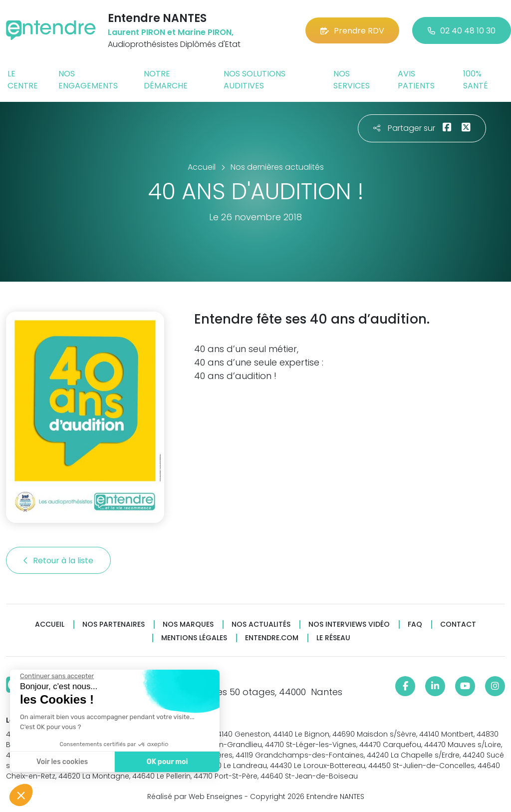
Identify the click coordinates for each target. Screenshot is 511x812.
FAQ (415, 624)
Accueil (50, 624)
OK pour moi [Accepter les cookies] (167, 762)
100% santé (476, 80)
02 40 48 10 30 (462, 31)
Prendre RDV (352, 31)
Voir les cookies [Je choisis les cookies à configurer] (62, 762)
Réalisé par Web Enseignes (195, 797)
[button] (21, 795)
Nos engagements (88, 80)
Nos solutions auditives (255, 80)
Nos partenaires (114, 624)
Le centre (23, 80)
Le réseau (333, 638)
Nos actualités (261, 624)
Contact (458, 624)
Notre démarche (166, 80)
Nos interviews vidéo (349, 624)
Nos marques (188, 624)
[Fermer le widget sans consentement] (56, 676)
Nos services (352, 80)
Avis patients (416, 80)
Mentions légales (194, 638)
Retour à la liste (58, 561)
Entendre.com (272, 638)
